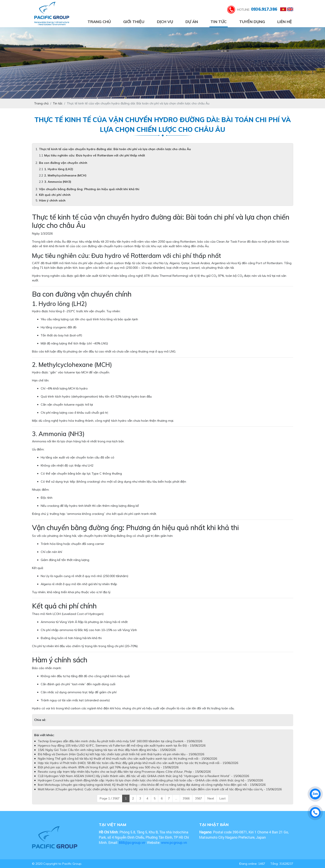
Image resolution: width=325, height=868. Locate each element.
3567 (199, 798)
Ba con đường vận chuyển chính (63, 163)
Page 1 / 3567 (110, 798)
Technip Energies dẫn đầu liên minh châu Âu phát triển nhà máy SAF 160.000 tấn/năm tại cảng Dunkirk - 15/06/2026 (120, 741)
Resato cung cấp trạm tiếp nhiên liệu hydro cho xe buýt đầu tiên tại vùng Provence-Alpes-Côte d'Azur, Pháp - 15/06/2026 (124, 772)
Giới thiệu (134, 22)
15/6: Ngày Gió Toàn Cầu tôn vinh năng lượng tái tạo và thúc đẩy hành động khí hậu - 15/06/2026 (107, 750)
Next (211, 798)
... (176, 798)
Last (222, 798)
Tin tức (219, 22)
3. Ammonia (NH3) (58, 182)
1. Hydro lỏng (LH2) (59, 169)
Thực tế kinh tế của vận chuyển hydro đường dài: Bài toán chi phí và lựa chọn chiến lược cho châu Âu (115, 149)
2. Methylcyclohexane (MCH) (65, 175)
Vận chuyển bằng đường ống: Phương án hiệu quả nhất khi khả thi (89, 189)
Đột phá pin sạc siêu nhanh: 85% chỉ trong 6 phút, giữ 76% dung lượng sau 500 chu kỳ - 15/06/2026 (108, 767)
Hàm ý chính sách (52, 200)
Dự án (192, 22)
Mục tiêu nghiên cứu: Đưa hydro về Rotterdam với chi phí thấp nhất (95, 155)
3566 (186, 798)
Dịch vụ (165, 22)
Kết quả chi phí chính (55, 195)
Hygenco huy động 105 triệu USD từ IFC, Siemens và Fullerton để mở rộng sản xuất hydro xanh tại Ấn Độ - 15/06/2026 (122, 745)
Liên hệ (285, 22)
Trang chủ (99, 22)
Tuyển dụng (252, 22)
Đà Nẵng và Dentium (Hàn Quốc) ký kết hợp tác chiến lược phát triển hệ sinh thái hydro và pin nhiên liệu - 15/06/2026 (121, 754)
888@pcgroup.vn (132, 842)
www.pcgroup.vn (174, 842)
